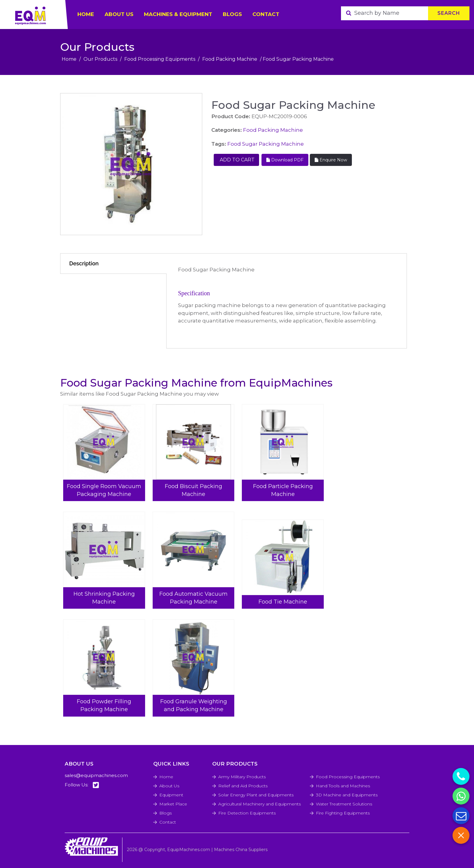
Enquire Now (331, 160)
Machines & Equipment (178, 14)
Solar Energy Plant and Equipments (256, 795)
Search (449, 13)
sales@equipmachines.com (96, 775)
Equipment (171, 795)
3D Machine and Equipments (347, 795)
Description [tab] (84, 263)
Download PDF (285, 160)
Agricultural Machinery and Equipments (260, 804)
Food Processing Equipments (160, 59)
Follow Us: (82, 785)
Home (69, 59)
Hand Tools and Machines (343, 786)
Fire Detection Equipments (247, 813)
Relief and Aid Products (243, 786)
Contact (266, 14)
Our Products (100, 59)
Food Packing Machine (230, 59)
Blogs (232, 14)
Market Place (173, 804)
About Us (169, 786)
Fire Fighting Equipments (343, 813)
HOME (86, 14)
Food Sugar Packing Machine (266, 144)
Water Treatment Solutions (344, 804)
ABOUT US (119, 14)
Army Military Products (242, 777)
